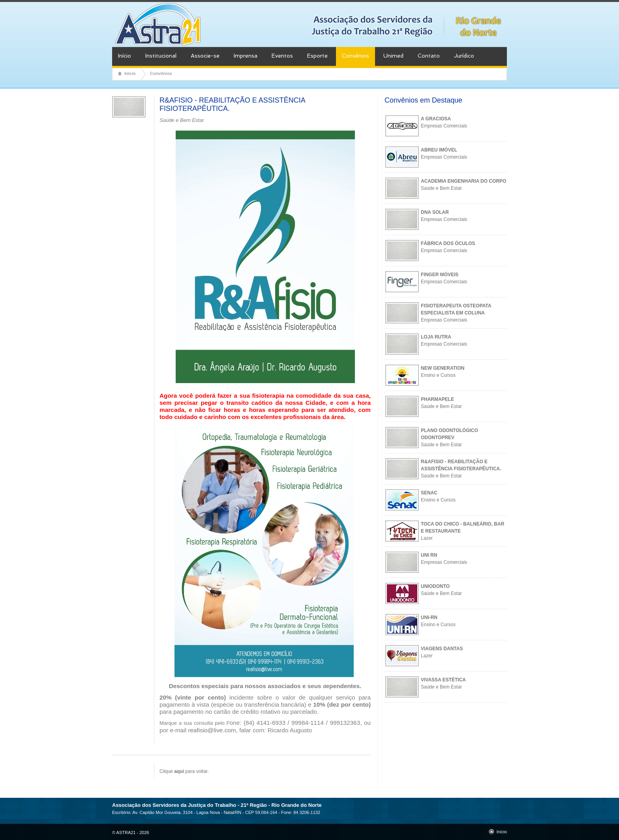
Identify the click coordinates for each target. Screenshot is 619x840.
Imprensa (246, 56)
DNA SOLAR (435, 212)
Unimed (393, 56)
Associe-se (205, 56)
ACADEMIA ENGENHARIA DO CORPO (463, 181)
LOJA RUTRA (436, 337)
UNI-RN (429, 617)
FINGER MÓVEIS (440, 275)
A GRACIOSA (436, 119)
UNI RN (429, 555)
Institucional (161, 56)
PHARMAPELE (437, 399)
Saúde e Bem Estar (441, 188)
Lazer (427, 538)
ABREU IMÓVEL (439, 150)
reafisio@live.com (212, 730)
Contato (429, 56)
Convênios (355, 56)
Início (125, 56)
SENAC (429, 493)
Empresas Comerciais (444, 126)
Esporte (317, 56)
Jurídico (464, 56)
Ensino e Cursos (438, 375)
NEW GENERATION (443, 368)
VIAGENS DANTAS (442, 649)
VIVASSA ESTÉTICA (443, 680)
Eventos (282, 56)
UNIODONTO (435, 586)
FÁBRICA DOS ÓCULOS (448, 243)
